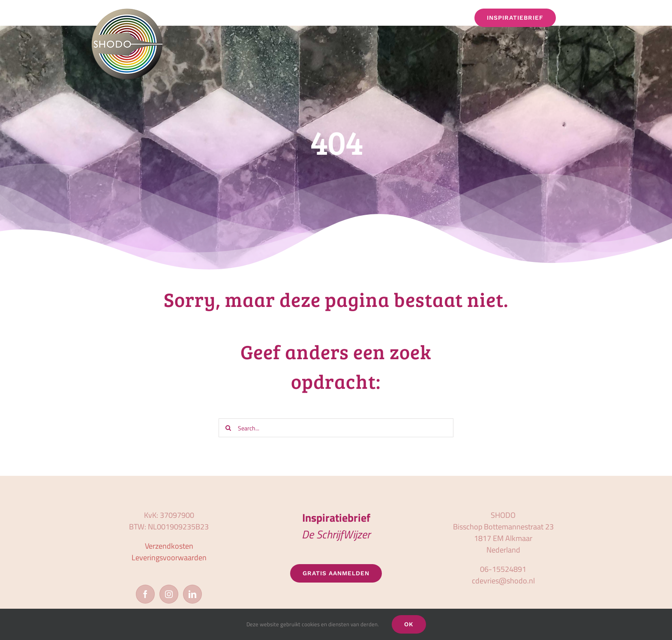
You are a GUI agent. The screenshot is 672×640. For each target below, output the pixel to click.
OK (409, 624)
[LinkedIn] (192, 594)
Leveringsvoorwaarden (169, 557)
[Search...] (336, 428)
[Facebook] (145, 594)
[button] (577, 18)
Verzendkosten (169, 546)
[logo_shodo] (127, 12)
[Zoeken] (228, 428)
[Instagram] (169, 594)
